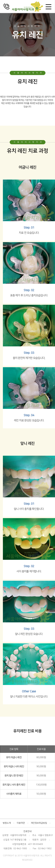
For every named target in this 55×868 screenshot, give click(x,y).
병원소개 (7, 823)
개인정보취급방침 (39, 823)
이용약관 (21, 823)
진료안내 (27, 831)
